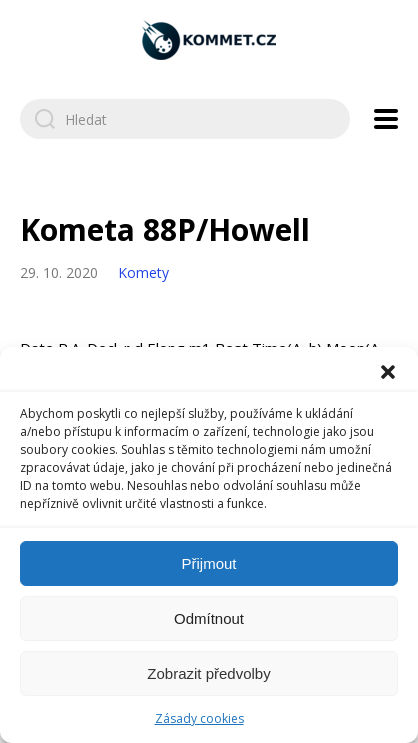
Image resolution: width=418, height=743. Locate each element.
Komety (143, 272)
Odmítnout (209, 618)
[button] (388, 372)
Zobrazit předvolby (208, 673)
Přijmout (208, 563)
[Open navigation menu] (386, 119)
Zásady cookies (199, 718)
